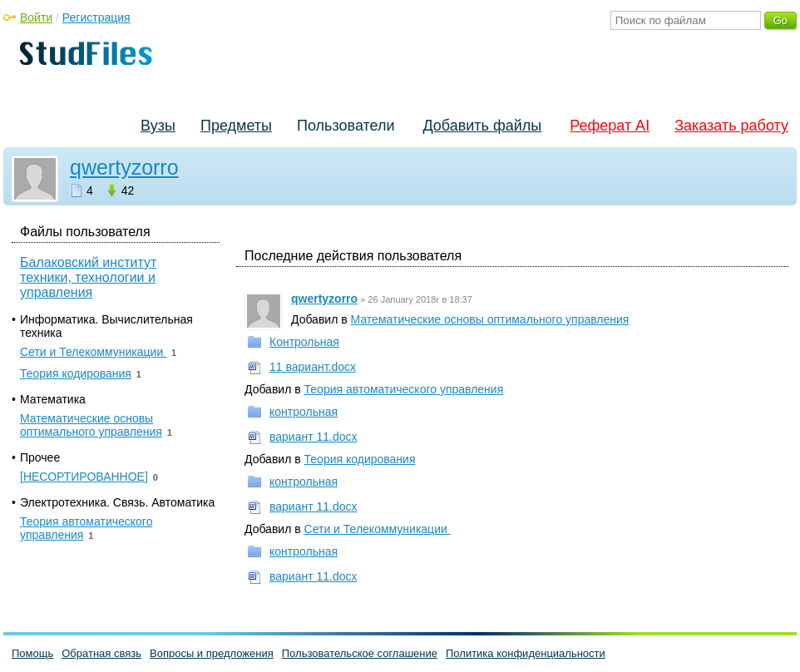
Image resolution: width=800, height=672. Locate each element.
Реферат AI (610, 126)
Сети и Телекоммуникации (378, 529)
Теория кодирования (360, 459)
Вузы (158, 126)
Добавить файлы (482, 126)
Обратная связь (101, 653)
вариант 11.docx (314, 437)
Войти (36, 17)
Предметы (236, 126)
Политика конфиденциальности (526, 653)
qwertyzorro (124, 167)
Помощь (32, 653)
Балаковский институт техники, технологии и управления (88, 277)
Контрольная (304, 342)
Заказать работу (731, 126)
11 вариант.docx (313, 367)
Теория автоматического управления (404, 389)
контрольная (304, 412)
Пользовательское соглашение (360, 653)
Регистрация (96, 17)
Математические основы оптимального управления (490, 319)
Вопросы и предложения (212, 653)
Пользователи (346, 126)
